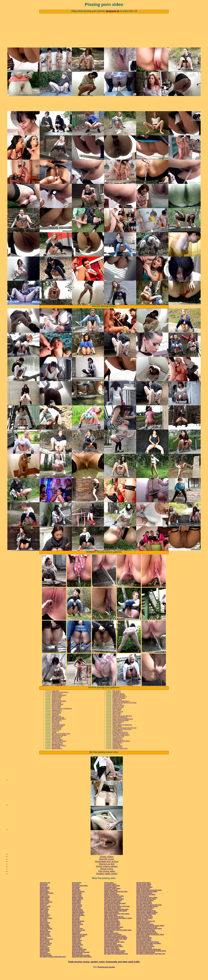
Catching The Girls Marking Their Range (124, 712)
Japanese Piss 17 (118, 749)
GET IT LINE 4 (117, 719)
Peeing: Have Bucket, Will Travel (122, 725)
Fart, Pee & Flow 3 (118, 731)
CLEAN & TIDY (56, 707)
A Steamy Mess (117, 709)
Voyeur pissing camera (107, 875)
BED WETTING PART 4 (59, 728)
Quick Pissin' (55, 700)
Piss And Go (55, 740)
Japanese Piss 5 (57, 719)
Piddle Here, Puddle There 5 (121, 710)
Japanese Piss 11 (57, 703)
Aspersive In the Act (118, 715)
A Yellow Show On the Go (120, 741)
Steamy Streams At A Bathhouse (122, 734)
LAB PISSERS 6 (117, 740)
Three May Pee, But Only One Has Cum (124, 737)
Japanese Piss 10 (118, 720)
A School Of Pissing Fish (120, 726)
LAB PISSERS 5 (57, 729)
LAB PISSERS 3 (117, 752)
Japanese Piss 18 (57, 746)
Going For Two (56, 747)
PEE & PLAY (55, 731)
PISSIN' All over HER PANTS (121, 750)
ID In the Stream (57, 715)
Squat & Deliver (56, 722)
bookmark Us (113, 11)
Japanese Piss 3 (117, 755)
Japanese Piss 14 (57, 753)
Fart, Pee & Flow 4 (57, 752)
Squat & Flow (116, 753)
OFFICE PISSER (57, 706)
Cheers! (54, 741)
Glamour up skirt (107, 873)
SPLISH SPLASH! (57, 749)
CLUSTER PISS (56, 737)
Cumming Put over (118, 716)
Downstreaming (117, 718)
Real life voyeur (107, 868)
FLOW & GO (55, 732)
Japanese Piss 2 (117, 713)
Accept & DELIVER (57, 735)
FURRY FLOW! (56, 738)
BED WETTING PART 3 (59, 755)
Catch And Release (57, 713)
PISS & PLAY (116, 723)
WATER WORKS (57, 757)
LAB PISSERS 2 (57, 720)
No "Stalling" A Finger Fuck (120, 743)
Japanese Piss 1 (117, 747)
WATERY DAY (117, 732)
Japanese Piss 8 (117, 756)
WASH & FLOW (56, 712)
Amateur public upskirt (107, 883)
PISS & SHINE (56, 716)
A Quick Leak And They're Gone (122, 738)
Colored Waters (117, 735)
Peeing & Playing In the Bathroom (62, 718)
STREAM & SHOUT (118, 703)
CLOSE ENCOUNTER (58, 734)
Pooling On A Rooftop (119, 707)
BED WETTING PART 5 (120, 706)
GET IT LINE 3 (117, 722)
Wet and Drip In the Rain (59, 744)
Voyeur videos (107, 866)
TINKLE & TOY (56, 725)
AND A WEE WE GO (58, 726)
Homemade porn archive (107, 871)
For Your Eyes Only (118, 746)
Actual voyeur (107, 878)
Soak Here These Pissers (120, 757)
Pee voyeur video (107, 880)
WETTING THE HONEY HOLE (61, 743)
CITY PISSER (56, 756)
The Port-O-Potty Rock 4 (59, 704)
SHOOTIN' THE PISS (119, 704)
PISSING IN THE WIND (59, 710)
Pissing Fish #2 (56, 709)
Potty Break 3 (116, 701)
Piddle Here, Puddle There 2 (121, 744)
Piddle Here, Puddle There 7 (60, 701)
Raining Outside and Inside (121, 729)
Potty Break (55, 723)
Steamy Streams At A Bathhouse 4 (123, 728)
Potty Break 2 (116, 700)
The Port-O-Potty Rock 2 (59, 750)
